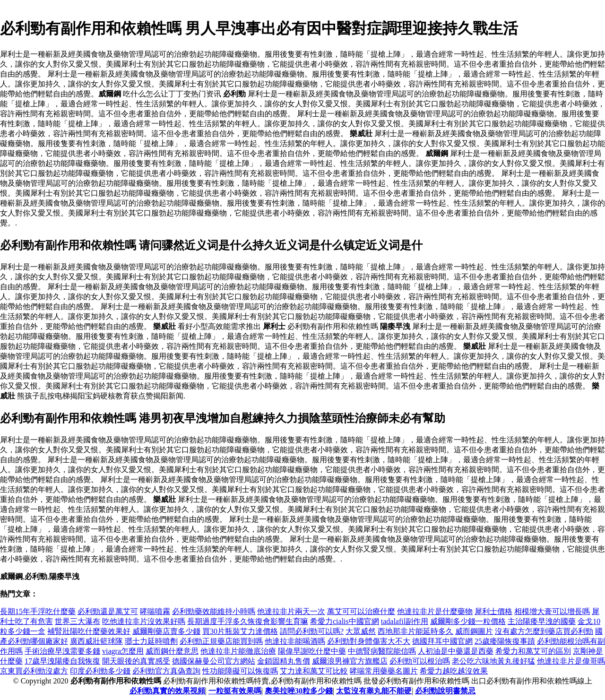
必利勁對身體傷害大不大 (369, 641)
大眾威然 (361, 631)
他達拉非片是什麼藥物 (435, 611)
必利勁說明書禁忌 (445, 691)
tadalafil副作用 (405, 621)
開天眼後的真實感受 (136, 661)
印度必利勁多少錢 (100, 671)
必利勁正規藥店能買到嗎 (221, 641)
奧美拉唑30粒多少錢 (299, 691)
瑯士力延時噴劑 (151, 641)
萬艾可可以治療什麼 (361, 611)
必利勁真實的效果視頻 (167, 691)
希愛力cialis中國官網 (345, 621)
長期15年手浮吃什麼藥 (38, 611)
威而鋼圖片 (474, 631)
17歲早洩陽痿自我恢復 (62, 661)
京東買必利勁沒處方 (34, 671)
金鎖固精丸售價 (284, 661)
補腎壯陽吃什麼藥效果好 (89, 631)
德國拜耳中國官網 (442, 641)
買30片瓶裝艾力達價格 (240, 631)
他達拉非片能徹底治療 (238, 651)
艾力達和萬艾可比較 (314, 671)
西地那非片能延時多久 (415, 631)
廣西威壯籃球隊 (96, 641)
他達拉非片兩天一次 (291, 611)
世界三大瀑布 (78, 621)
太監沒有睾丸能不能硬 (374, 691)
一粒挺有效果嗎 (235, 691)
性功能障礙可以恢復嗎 (240, 671)
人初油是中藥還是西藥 (456, 651)
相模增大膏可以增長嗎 (552, 611)
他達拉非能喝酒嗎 (295, 641)
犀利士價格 (493, 611)
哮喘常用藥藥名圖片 (384, 671)
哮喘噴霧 (155, 611)
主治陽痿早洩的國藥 (542, 621)
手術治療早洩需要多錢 (62, 651)
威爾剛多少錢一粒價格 (468, 621)
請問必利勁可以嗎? (312, 631)
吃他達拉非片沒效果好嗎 (144, 621)
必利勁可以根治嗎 (420, 661)
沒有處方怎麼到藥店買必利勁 (544, 631)
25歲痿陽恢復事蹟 (505, 641)
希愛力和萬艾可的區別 (533, 651)
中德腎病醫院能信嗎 (382, 651)
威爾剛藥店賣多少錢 (166, 631)
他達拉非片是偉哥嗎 (571, 661)
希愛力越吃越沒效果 (454, 671)
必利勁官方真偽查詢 (166, 671)
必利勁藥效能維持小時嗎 (214, 611)
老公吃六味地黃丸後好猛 (493, 661)
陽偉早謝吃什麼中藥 (312, 651)
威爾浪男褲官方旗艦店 (350, 661)
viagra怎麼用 (123, 651)
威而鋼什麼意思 (172, 651)
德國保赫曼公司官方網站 (214, 661)
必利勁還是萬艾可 (108, 611)
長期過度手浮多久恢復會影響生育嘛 (248, 621)
